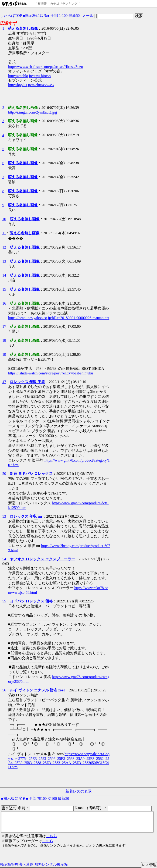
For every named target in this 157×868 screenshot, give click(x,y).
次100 (52, 799)
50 (4, 474)
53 (4, 516)
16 (4, 303)
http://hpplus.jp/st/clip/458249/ (31, 85)
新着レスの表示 (78, 791)
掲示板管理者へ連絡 (17, 864)
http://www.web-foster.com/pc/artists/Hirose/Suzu (46, 67)
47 (4, 382)
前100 (42, 799)
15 (4, 289)
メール (88, 16)
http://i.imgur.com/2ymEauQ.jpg (32, 112)
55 (4, 601)
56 (4, 690)
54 (4, 559)
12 (4, 247)
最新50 (74, 16)
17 (4, 326)
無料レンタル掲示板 (51, 864)
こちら (51, 836)
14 (4, 275)
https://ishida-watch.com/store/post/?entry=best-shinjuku (51, 373)
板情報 (42, 4)
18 (4, 340)
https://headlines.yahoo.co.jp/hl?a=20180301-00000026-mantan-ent (59, 318)
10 (4, 219)
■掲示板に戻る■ (36, 16)
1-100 (63, 16)
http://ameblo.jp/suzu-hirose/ (30, 76)
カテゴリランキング (64, 4)
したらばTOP (11, 16)
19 (4, 354)
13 (4, 261)
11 (4, 233)
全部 (54, 16)
